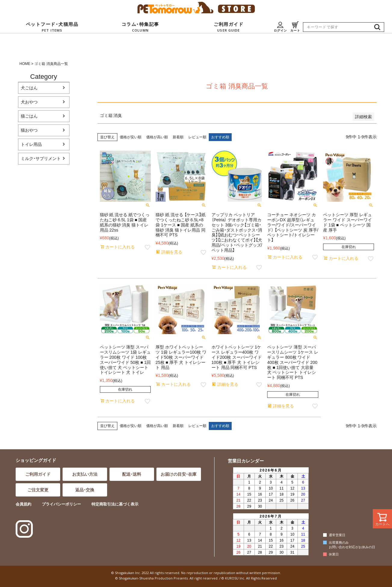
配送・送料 (132, 474)
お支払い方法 (85, 474)
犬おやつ (29, 102)
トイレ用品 (31, 144)
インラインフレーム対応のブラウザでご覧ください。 (270, 512)
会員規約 (23, 504)
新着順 (178, 137)
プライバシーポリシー (61, 504)
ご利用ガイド (38, 474)
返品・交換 (85, 490)
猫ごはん (29, 116)
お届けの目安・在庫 (179, 474)
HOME (25, 64)
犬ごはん (29, 88)
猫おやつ (29, 130)
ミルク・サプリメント (41, 158)
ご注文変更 (38, 490)
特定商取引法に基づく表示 (115, 504)
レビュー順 (197, 137)
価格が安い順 (131, 137)
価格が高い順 (157, 137)
